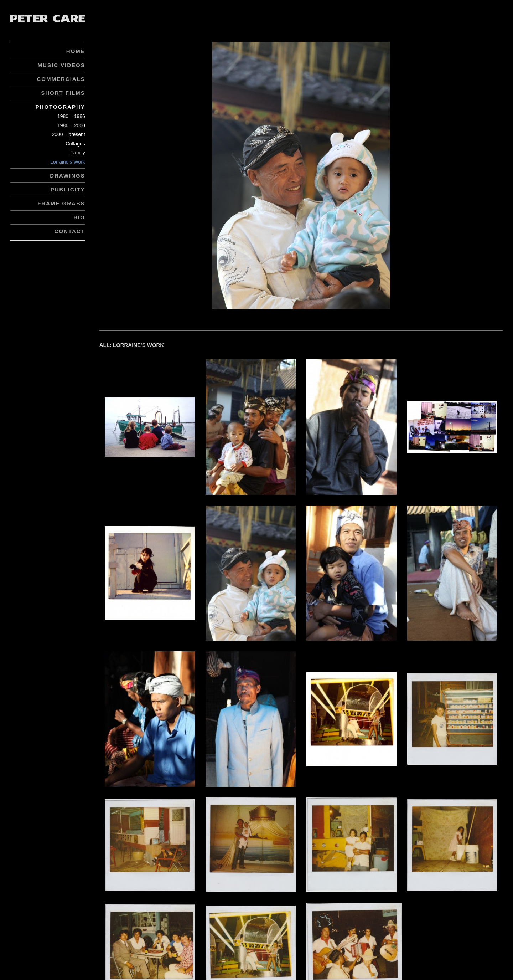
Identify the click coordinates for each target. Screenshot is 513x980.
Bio (79, 217)
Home (76, 51)
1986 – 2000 (71, 125)
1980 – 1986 (71, 116)
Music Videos (61, 65)
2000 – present (68, 134)
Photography (60, 107)
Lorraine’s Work (68, 162)
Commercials (61, 79)
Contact (70, 231)
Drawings (68, 176)
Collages (75, 144)
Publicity (68, 189)
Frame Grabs (61, 203)
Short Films (63, 93)
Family (78, 153)
